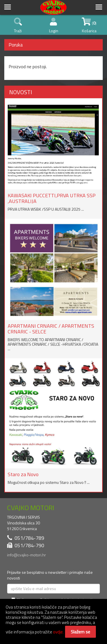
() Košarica (89, 26)
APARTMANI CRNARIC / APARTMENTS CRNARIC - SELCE (51, 329)
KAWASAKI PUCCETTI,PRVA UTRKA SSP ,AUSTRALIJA (52, 198)
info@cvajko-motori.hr (27, 555)
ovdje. (58, 632)
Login (54, 26)
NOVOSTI (21, 92)
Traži (18, 26)
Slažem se (80, 632)
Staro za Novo (23, 474)
